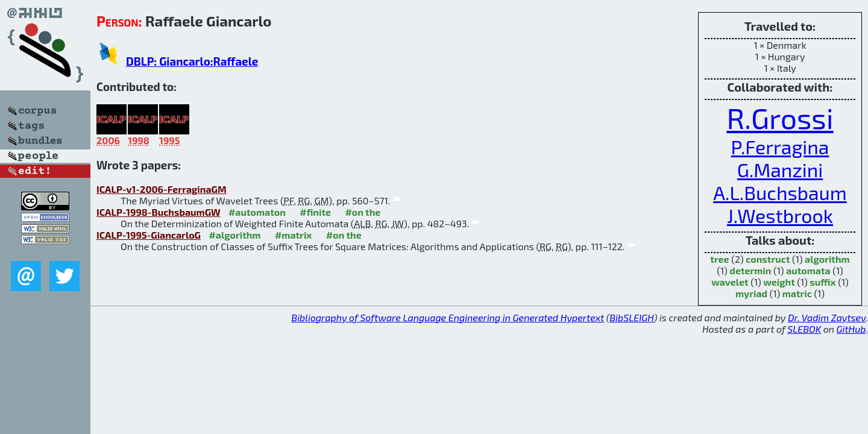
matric (797, 293)
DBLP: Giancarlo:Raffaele (192, 61)
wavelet (730, 282)
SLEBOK (804, 329)
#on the (363, 212)
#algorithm (234, 235)
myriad (751, 293)
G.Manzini (780, 169)
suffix (822, 282)
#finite (315, 212)
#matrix (294, 235)
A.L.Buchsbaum (780, 192)
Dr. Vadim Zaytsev (827, 317)
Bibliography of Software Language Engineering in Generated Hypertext (448, 317)
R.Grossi (780, 118)
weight (779, 282)
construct (768, 259)
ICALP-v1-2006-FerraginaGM (162, 189)
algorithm (827, 259)
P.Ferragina (780, 146)
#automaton (257, 212)
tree (719, 259)
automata (808, 270)
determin (750, 270)
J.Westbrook (780, 215)
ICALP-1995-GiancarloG (149, 235)
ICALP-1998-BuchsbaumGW (158, 212)
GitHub (851, 329)
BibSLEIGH (631, 317)
